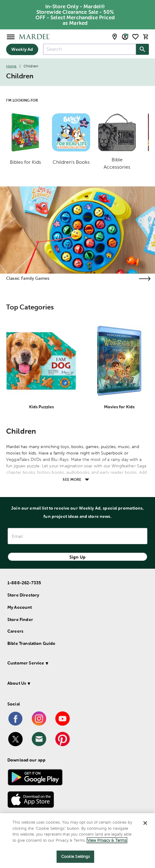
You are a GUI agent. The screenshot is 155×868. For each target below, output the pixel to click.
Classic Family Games (28, 278)
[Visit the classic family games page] (145, 279)
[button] (73, 664)
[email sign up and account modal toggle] (125, 37)
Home (11, 66)
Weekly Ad (22, 49)
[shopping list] (135, 37)
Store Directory (23, 595)
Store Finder (20, 619)
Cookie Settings (76, 857)
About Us (17, 683)
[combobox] (90, 49)
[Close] (145, 823)
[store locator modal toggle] (115, 37)
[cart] (146, 37)
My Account (20, 607)
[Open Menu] (11, 37)
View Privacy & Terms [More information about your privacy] (107, 840)
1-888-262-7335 (24, 583)
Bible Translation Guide (31, 643)
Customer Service (26, 663)
